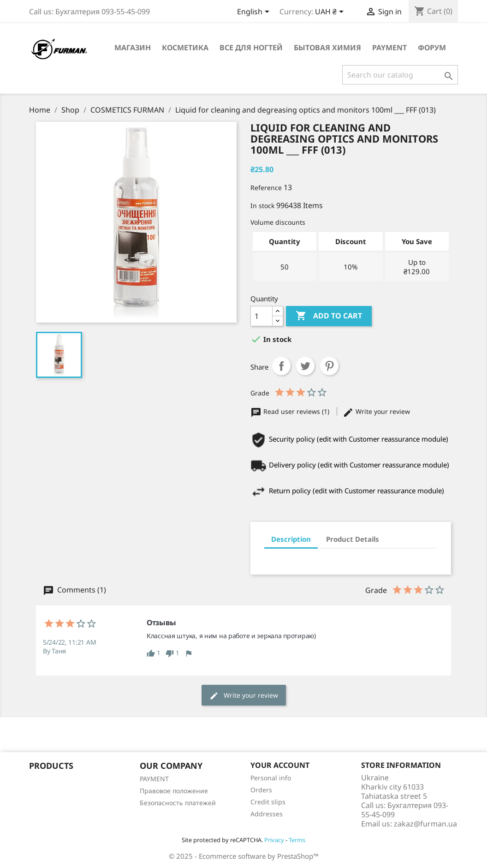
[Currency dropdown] (331, 12)
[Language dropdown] (255, 12)
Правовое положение (174, 791)
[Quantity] (261, 316)
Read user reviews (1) (291, 411)
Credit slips (268, 802)
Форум (432, 48)
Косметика (185, 48)
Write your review (376, 411)
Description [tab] (291, 539)
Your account (280, 765)
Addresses (267, 814)
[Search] (400, 75)
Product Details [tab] (353, 539)
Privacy (274, 840)
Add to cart (329, 316)
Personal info (271, 778)
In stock (262, 206)
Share (281, 366)
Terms (297, 840)
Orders (261, 790)
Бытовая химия (327, 48)
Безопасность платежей (178, 803)
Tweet (305, 366)
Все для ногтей (251, 48)
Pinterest (329, 366)
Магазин (133, 48)
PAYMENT (389, 48)
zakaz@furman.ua (425, 824)
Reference (266, 188)
